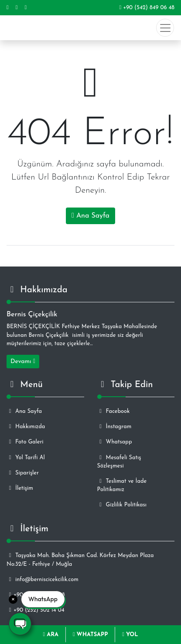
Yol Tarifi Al (26, 458)
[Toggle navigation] (165, 28)
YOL (130, 635)
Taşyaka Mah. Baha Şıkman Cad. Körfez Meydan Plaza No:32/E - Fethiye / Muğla (80, 560)
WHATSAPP (90, 635)
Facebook (114, 411)
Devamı (23, 362)
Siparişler (23, 473)
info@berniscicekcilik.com (43, 580)
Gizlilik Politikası (122, 505)
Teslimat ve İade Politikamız (122, 485)
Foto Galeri (25, 442)
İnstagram (114, 427)
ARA (51, 635)
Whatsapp (115, 442)
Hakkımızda (26, 427)
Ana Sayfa (90, 216)
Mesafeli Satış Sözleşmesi (119, 462)
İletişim (20, 488)
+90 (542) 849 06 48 (147, 8)
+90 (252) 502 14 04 (36, 610)
